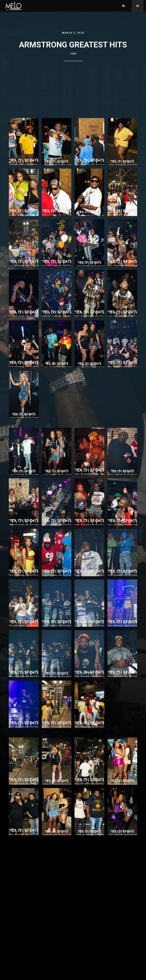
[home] (59, 6)
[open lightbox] (24, 143)
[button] (124, 6)
